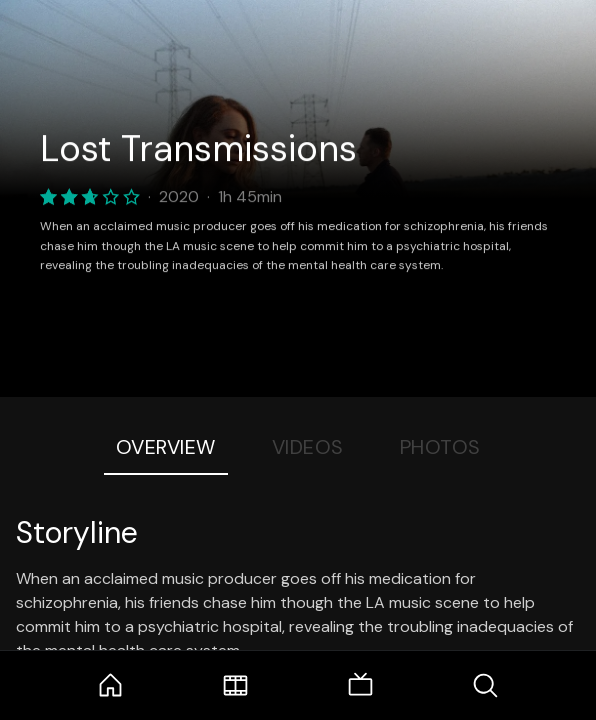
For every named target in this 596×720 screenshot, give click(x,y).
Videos (308, 447)
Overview (166, 447)
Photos (440, 447)
